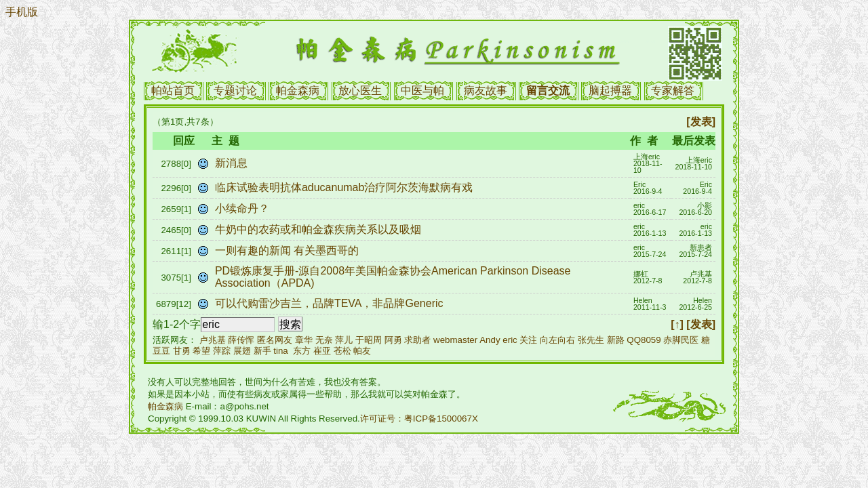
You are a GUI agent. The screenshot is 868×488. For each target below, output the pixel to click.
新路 (616, 340)
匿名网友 (275, 340)
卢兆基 (213, 340)
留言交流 (548, 90)
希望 (201, 351)
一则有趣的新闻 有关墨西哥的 (289, 250)
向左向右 (557, 340)
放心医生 (360, 90)
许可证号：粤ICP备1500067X (419, 419)
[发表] (701, 122)
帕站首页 (173, 90)
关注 (528, 340)
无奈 (324, 340)
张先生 (591, 340)
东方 (302, 351)
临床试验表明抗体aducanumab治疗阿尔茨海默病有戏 (346, 187)
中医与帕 (422, 90)
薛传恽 (241, 340)
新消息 (233, 163)
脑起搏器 (610, 90)
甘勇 (182, 351)
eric (510, 340)
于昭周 (369, 340)
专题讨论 (235, 90)
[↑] (677, 324)
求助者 (417, 340)
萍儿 (344, 340)
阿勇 (393, 340)
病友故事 (486, 90)
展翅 (242, 351)
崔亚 (322, 351)
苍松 (342, 351)
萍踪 (222, 351)
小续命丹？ (243, 208)
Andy (490, 340)
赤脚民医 (681, 340)
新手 (262, 351)
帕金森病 (298, 90)
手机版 (22, 12)
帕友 (362, 351)
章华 (304, 340)
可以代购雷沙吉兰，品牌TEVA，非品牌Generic (331, 303)
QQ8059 (644, 340)
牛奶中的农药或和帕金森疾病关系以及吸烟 (319, 229)
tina (281, 351)
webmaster (455, 340)
